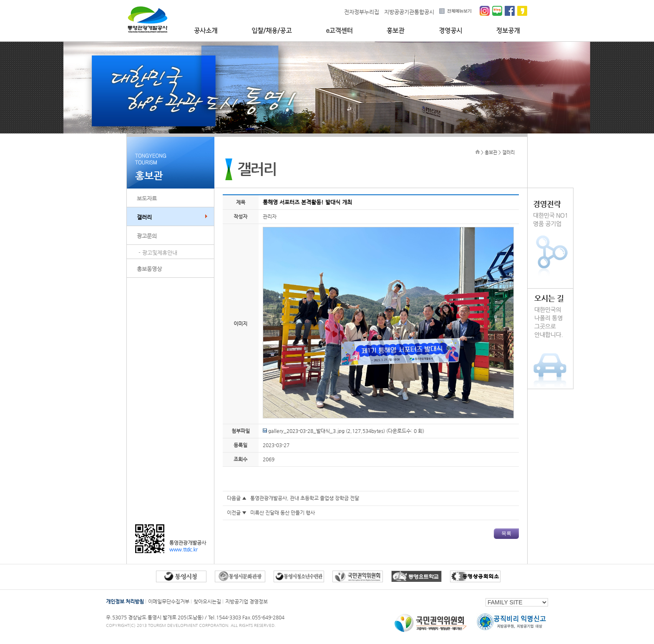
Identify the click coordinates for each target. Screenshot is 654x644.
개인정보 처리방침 (125, 601)
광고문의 (147, 236)
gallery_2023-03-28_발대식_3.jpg (304, 431)
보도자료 (147, 198)
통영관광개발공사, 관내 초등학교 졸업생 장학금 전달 (305, 498)
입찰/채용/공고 (272, 31)
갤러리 (144, 217)
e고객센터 (339, 31)
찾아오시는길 (207, 601)
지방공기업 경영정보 (247, 601)
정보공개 (508, 31)
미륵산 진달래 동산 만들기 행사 (283, 513)
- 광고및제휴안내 (158, 253)
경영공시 (450, 31)
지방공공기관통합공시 (409, 12)
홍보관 (396, 31)
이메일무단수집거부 (169, 601)
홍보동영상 (149, 269)
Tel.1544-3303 (225, 617)
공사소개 (206, 31)
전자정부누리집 (362, 12)
